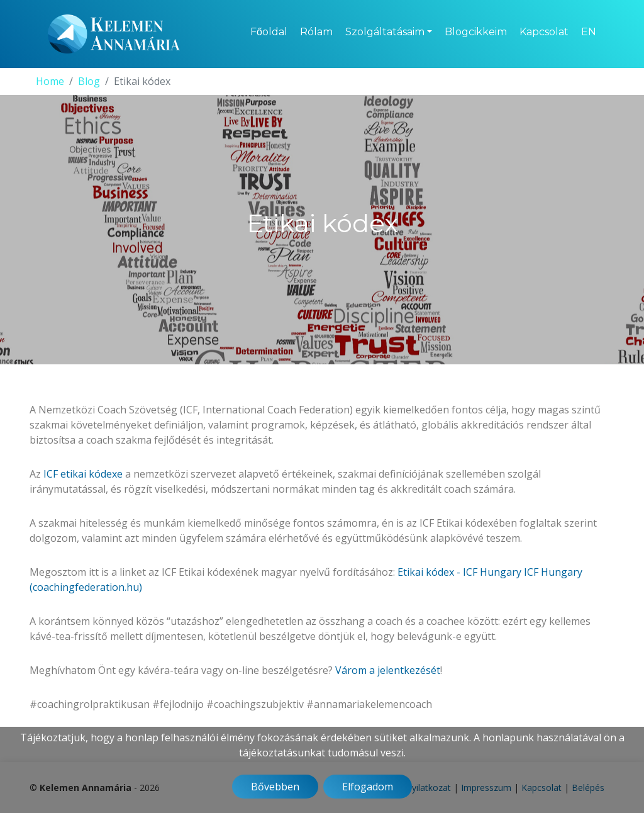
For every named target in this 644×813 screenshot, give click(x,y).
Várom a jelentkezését (388, 670)
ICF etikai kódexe (83, 474)
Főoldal (269, 32)
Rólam (316, 32)
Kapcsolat (544, 32)
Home (50, 81)
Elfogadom (368, 787)
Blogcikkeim (476, 32)
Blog (89, 81)
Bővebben (275, 787)
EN (589, 32)
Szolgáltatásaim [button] (385, 32)
